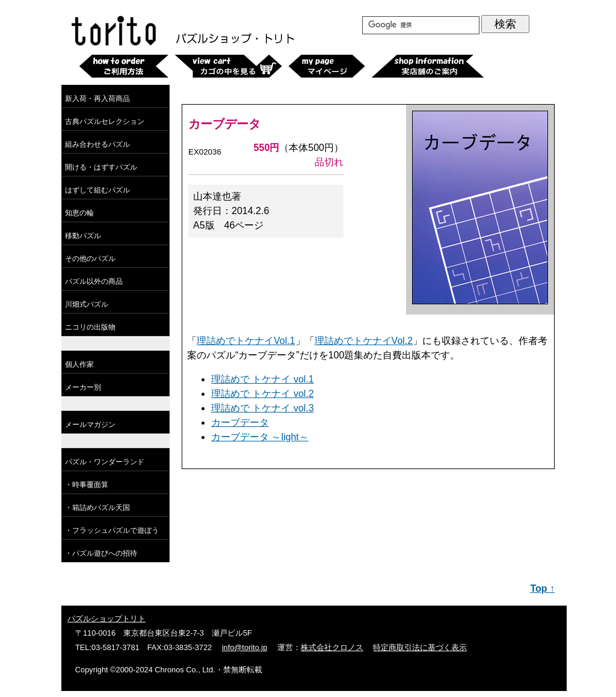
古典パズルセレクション (105, 121)
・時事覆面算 (87, 485)
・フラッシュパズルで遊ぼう (112, 530)
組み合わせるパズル (97, 144)
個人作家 (79, 364)
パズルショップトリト (106, 619)
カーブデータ (240, 422)
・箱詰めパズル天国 (97, 508)
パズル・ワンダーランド (105, 462)
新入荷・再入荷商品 (97, 99)
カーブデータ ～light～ (260, 437)
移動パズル (83, 236)
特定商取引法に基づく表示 (420, 647)
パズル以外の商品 (94, 281)
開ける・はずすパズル (101, 167)
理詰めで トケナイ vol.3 (263, 408)
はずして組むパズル (97, 190)
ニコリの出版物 (90, 327)
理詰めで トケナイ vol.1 (263, 379)
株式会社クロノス (332, 647)
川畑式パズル (87, 304)
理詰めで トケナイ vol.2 (263, 394)
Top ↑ (542, 588)
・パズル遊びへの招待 (101, 553)
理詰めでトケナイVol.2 (364, 341)
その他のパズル (90, 259)
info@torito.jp (245, 647)
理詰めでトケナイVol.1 (246, 341)
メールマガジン (90, 425)
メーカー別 (83, 387)
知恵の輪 (79, 213)
